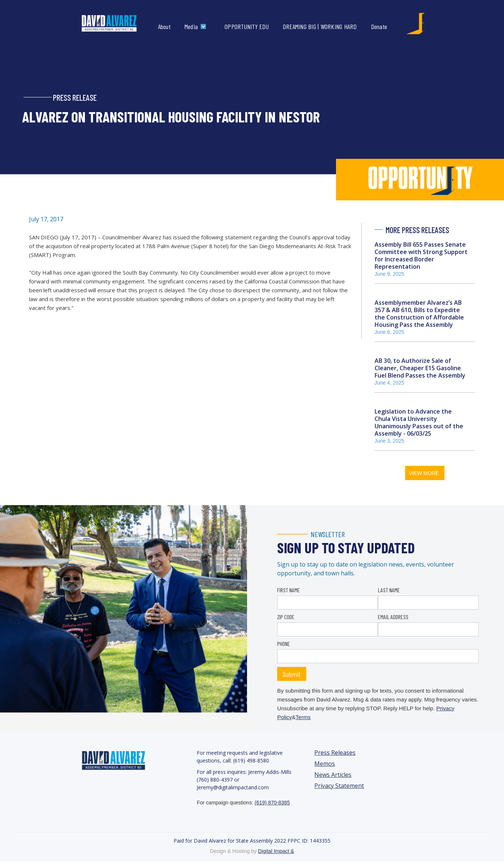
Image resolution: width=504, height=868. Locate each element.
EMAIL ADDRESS (393, 617)
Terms (303, 717)
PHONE (284, 644)
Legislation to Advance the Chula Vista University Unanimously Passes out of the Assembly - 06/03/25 (419, 422)
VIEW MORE (424, 473)
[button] (197, 26)
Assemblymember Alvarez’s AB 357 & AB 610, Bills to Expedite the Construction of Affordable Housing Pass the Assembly (419, 314)
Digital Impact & (276, 851)
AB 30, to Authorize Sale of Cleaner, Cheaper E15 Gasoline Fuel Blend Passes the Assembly (420, 368)
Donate (379, 26)
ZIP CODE (286, 617)
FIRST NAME (289, 590)
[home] (117, 24)
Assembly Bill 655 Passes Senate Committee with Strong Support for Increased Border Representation (421, 256)
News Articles (333, 775)
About (164, 26)
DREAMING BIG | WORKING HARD (320, 26)
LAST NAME (389, 590)
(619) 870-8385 (272, 803)
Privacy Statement (339, 786)
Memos (325, 764)
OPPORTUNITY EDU (247, 26)
